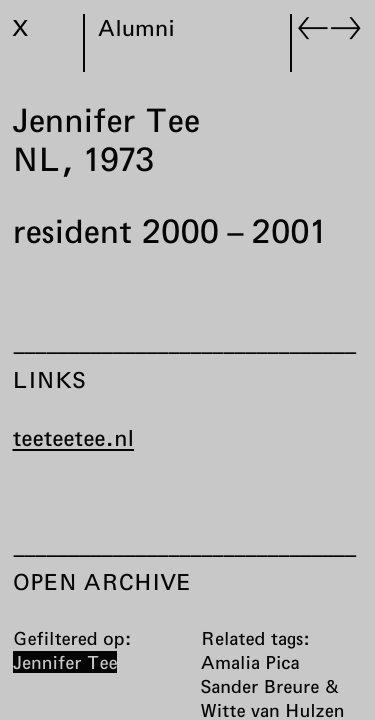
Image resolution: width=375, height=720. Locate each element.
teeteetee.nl (74, 438)
